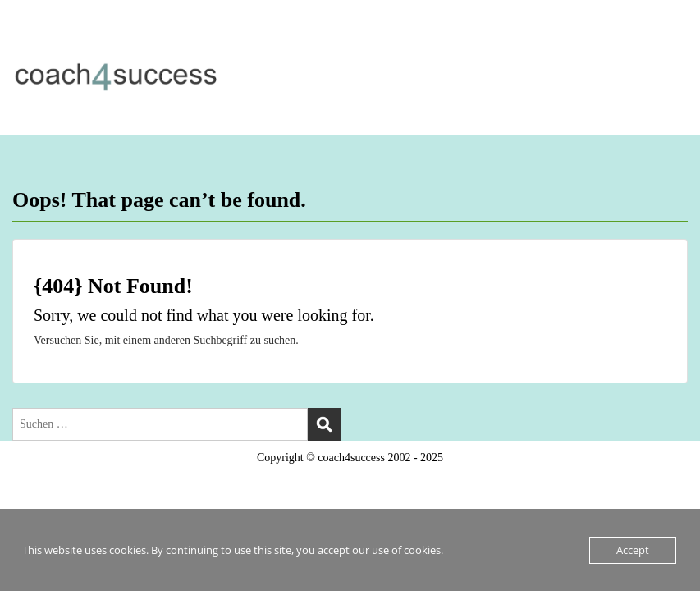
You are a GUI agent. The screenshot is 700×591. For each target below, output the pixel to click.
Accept (633, 550)
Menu (30, 45)
